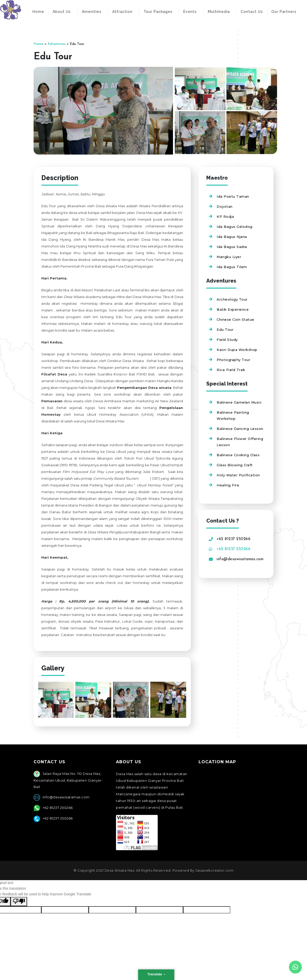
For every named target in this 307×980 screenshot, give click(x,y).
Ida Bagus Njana (232, 237)
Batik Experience (233, 309)
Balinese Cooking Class (238, 455)
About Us (62, 12)
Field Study (227, 340)
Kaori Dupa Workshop (237, 350)
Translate (155, 974)
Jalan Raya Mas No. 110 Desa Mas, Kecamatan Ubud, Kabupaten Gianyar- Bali (68, 780)
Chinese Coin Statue (235, 319)
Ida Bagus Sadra (232, 247)
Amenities (92, 12)
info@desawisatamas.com (240, 559)
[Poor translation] (19, 902)
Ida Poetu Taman (233, 196)
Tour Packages (158, 12)
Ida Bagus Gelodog (235, 227)
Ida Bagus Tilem (232, 267)
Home (38, 12)
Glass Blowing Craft (235, 465)
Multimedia (219, 12)
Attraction (122, 12)
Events (190, 12)
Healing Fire (228, 485)
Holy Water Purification (238, 475)
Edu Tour (225, 330)
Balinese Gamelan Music (239, 402)
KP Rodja (225, 216)
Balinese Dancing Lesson (240, 429)
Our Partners (284, 12)
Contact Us (252, 12)
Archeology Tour (232, 299)
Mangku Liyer (229, 257)
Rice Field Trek (231, 370)
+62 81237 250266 (234, 539)
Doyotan (225, 206)
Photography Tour (233, 360)
